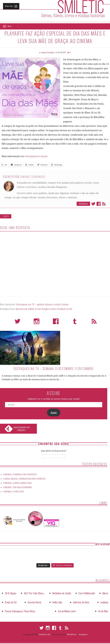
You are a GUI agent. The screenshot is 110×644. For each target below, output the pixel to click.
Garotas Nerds (34, 602)
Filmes (6, 216)
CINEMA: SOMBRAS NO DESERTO (20, 474)
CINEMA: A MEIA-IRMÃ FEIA (17, 483)
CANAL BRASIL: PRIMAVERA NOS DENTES (24, 479)
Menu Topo (9, 6)
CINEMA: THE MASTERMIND (17, 487)
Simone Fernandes (33, 177)
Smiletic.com (45, 634)
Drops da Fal (11, 602)
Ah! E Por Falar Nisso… (34, 593)
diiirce (105, 593)
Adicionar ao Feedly (22, 429)
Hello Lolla (57, 602)
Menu (9, 26)
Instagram (37, 322)
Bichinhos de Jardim (62, 593)
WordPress (72, 634)
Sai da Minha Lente (67, 611)
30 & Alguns (11, 593)
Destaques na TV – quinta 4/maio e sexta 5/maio (42, 304)
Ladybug (104, 602)
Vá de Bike (103, 611)
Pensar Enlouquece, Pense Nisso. (20, 611)
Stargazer (83, 634)
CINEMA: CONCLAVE (13, 492)
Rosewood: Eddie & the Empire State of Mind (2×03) (44, 309)
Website (83, 204)
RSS (94, 322)
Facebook (99, 204)
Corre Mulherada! (87, 593)
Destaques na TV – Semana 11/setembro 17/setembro (54, 369)
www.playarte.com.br (36, 156)
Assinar (104, 204)
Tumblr (75, 322)
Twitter (93, 204)
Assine (54, 413)
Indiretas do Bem (81, 602)
